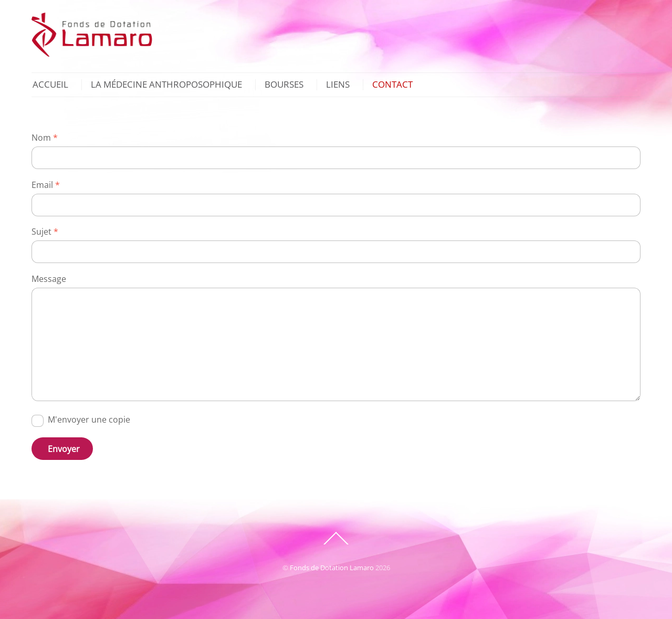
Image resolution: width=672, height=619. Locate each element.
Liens (338, 85)
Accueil (50, 85)
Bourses (284, 85)
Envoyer (64, 449)
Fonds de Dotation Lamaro (332, 568)
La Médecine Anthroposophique (166, 85)
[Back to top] (336, 544)
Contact (392, 85)
